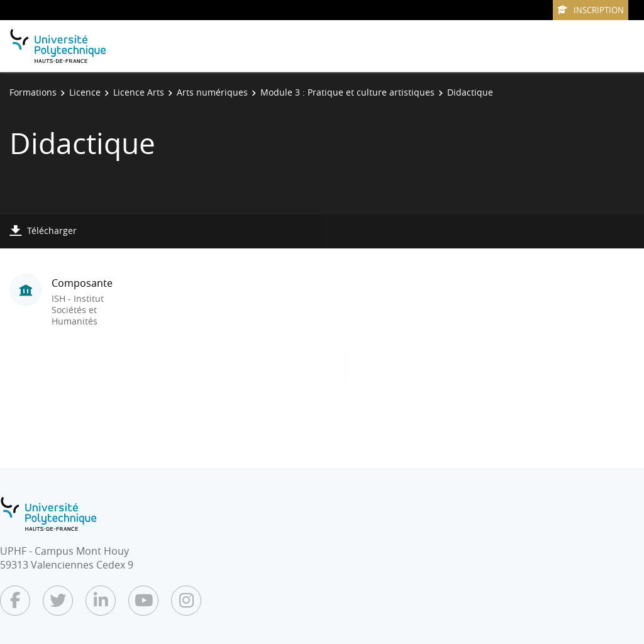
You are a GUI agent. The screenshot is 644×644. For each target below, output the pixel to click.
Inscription (591, 10)
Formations (33, 92)
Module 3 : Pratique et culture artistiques (347, 92)
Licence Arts (139, 92)
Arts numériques (212, 92)
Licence (85, 92)
